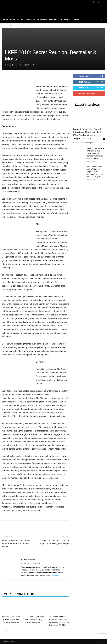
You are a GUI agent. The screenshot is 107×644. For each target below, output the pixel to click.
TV (61, 19)
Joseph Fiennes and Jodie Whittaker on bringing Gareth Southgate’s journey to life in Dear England (95, 172)
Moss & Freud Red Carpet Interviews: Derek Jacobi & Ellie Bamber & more (87, 132)
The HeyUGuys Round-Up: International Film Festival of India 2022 (11, 619)
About (77, 19)
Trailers (31, 19)
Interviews (42, 19)
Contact (68, 19)
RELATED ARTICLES (19, 589)
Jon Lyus (77, 139)
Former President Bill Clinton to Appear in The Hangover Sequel (54, 542)
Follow (100, 82)
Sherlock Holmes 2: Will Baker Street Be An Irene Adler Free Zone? (16, 543)
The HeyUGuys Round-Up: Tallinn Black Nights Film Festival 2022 (35, 619)
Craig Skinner (12, 65)
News (13, 19)
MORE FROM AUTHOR (20, 594)
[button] (102, 19)
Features (53, 19)
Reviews (21, 19)
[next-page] (8, 631)
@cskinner (55, 576)
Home (6, 19)
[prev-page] (4, 631)
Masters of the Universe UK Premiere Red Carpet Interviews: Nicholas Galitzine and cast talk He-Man (95, 153)
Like (101, 76)
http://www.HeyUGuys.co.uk (31, 563)
